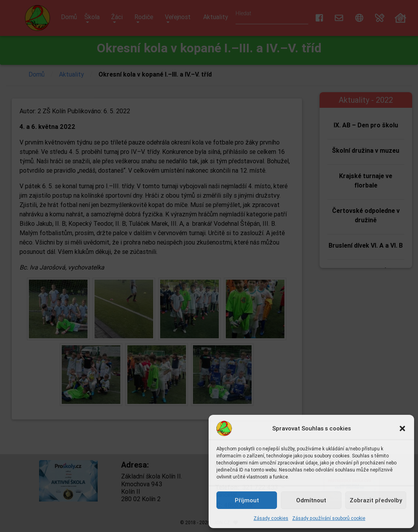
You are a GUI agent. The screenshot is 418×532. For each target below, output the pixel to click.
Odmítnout (311, 500)
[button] (402, 428)
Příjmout (247, 500)
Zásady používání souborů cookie (329, 518)
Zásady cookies (271, 518)
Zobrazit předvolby (376, 500)
